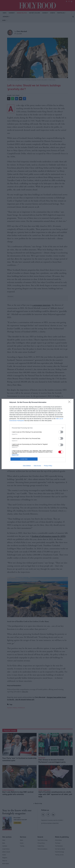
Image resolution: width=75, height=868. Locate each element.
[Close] (70, 402)
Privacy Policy (48, 466)
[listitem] (38, 428)
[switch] (61, 432)
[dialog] (38, 434)
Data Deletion (27, 466)
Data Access (37, 466)
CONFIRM (24, 459)
